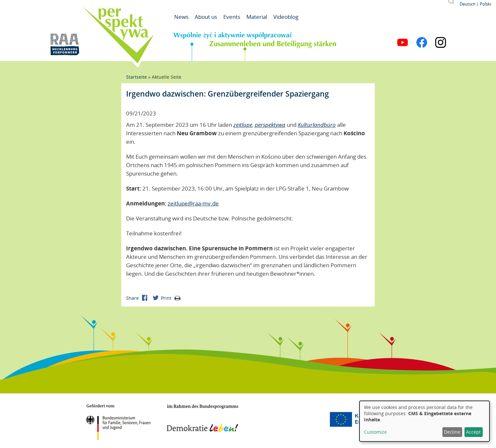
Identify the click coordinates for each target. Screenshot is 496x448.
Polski (485, 4)
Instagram (441, 42)
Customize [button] (375, 432)
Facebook (422, 42)
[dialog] (424, 421)
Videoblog (286, 17)
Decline (452, 432)
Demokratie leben (202, 418)
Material (257, 17)
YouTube (403, 42)
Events (232, 17)
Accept (473, 432)
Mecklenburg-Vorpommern (289, 419)
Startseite (137, 77)
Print (171, 298)
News (181, 17)
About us (206, 17)
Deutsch (468, 4)
